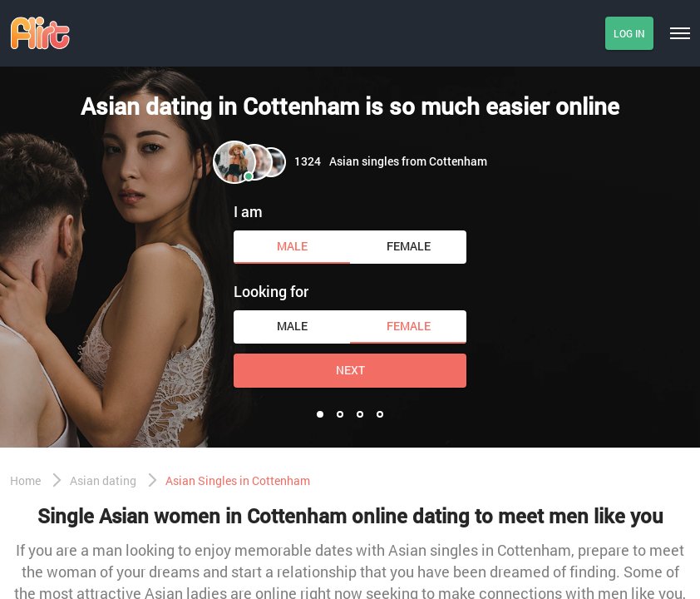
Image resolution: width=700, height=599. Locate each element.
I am (248, 211)
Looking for (271, 291)
